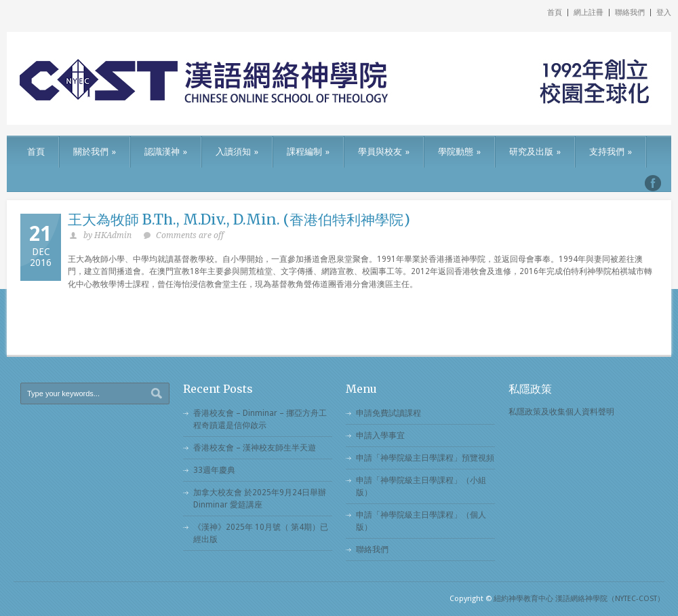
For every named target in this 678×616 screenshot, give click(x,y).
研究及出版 (535, 152)
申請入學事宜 (380, 436)
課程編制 (308, 152)
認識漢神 (166, 152)
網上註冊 (589, 13)
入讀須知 (237, 152)
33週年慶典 (214, 470)
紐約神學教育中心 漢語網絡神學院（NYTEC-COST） (579, 599)
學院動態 (459, 152)
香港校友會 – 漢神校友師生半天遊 (255, 448)
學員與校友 (384, 152)
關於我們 (95, 152)
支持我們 (611, 152)
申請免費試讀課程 (388, 413)
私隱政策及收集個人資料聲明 (561, 412)
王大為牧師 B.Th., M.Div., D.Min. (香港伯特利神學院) (239, 219)
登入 (664, 13)
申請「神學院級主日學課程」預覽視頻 (425, 458)
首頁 (555, 13)
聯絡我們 (630, 13)
